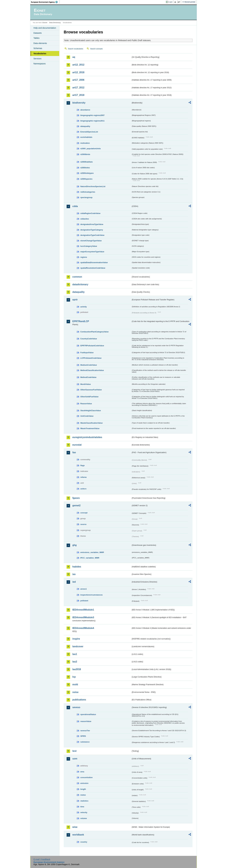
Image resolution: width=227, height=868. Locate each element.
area (82, 772)
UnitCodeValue (87, 416)
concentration (87, 777)
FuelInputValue (87, 353)
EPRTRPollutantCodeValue (92, 346)
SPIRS (83, 736)
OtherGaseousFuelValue (91, 390)
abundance (85, 110)
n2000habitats (87, 162)
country (84, 842)
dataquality (85, 126)
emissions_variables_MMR (92, 552)
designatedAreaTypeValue (92, 224)
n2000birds (85, 154)
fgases (76, 498)
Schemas (38, 48)
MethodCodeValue (88, 377)
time (82, 807)
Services (37, 59)
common (77, 277)
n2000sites (85, 168)
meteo (83, 795)
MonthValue (86, 384)
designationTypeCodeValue (92, 235)
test (74, 751)
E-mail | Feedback (42, 859)
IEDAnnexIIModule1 (83, 610)
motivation (85, 143)
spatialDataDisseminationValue (94, 262)
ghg (74, 545)
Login (171, 2)
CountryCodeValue (89, 339)
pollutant (84, 601)
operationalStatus (88, 714)
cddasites (85, 219)
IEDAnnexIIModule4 (83, 628)
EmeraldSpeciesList (89, 132)
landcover (78, 646)
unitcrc (83, 489)
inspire (76, 639)
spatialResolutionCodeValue (93, 268)
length (83, 789)
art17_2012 (78, 88)
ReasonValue (86, 404)
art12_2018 (78, 72)
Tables (36, 38)
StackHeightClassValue (91, 411)
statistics (84, 801)
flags (83, 465)
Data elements (40, 43)
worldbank (78, 835)
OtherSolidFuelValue (89, 397)
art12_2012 (78, 65)
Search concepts (96, 49)
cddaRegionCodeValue (90, 213)
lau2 (75, 662)
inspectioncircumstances (91, 595)
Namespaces (40, 64)
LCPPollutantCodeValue (91, 358)
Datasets (38, 33)
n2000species (86, 179)
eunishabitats (86, 137)
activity (84, 307)
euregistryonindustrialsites (87, 437)
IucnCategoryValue (89, 246)
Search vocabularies (76, 49)
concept (84, 513)
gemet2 (76, 505)
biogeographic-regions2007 (92, 115)
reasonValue (86, 721)
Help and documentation (45, 28)
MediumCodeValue (89, 365)
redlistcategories (88, 192)
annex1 (84, 589)
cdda (75, 206)
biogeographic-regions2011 (92, 121)
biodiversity (79, 103)
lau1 (75, 654)
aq (74, 57)
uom (75, 759)
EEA (45, 2)
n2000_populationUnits (91, 149)
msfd (75, 684)
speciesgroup (86, 197)
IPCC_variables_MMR (90, 558)
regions (84, 257)
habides (77, 567)
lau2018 (77, 669)
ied (74, 582)
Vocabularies (40, 53)
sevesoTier (85, 731)
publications (79, 700)
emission (84, 783)
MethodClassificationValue (92, 370)
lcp (74, 677)
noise (75, 692)
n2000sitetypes (87, 173)
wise (75, 827)
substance (85, 742)
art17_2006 (78, 80)
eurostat (77, 445)
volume (84, 818)
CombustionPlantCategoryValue (94, 332)
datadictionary (80, 284)
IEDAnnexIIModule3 (83, 617)
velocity (84, 812)
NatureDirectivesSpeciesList (93, 186)
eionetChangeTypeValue (91, 241)
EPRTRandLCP (81, 321)
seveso (76, 707)
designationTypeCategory (92, 230)
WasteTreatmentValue (90, 428)
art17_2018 (78, 95)
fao (74, 452)
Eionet (45, 23)
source (83, 524)
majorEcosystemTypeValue (92, 252)
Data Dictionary (55, 23)
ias (74, 574)
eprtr (75, 300)
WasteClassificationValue (91, 423)
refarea (83, 477)
